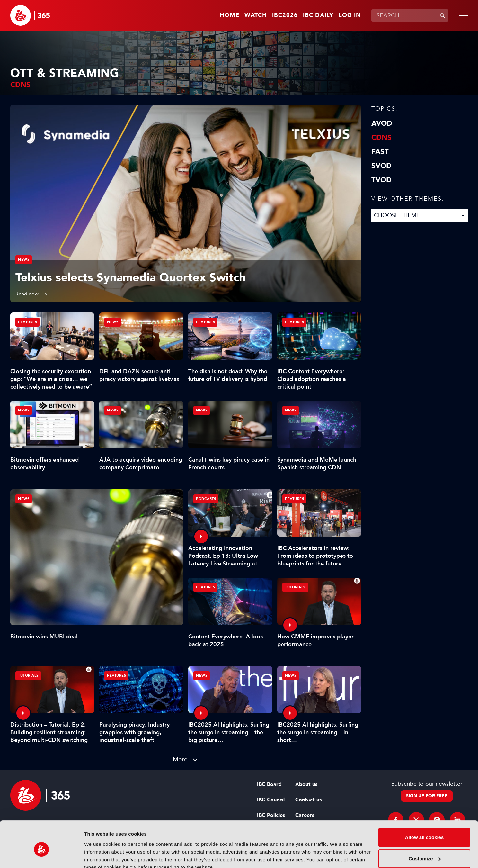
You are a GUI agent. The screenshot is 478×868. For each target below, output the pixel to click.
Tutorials (295, 587)
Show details (99, 855)
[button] (462, 15)
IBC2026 (285, 15)
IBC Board (269, 784)
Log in (350, 15)
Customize (425, 829)
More (180, 759)
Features (27, 322)
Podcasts (206, 499)
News (24, 260)
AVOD (382, 123)
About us (306, 784)
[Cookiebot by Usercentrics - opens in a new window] (42, 855)
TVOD (381, 180)
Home (230, 15)
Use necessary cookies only (424, 850)
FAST (380, 152)
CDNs (381, 138)
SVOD (381, 166)
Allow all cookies (425, 808)
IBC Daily (318, 15)
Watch (256, 15)
